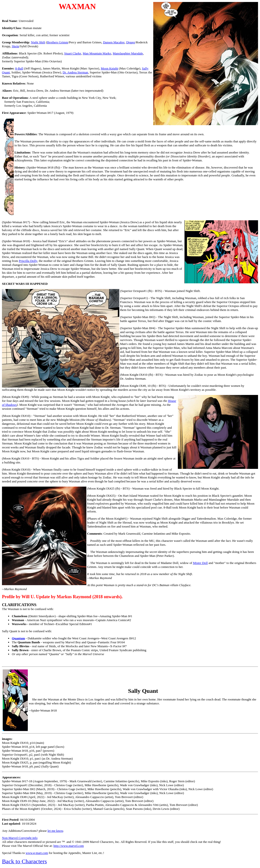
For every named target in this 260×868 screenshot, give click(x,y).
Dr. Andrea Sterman (76, 72)
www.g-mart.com (37, 853)
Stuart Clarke (73, 53)
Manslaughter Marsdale (128, 53)
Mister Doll (200, 563)
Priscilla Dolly (28, 261)
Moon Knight (109, 68)
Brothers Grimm (58, 42)
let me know (55, 831)
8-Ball (19, 68)
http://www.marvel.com (69, 846)
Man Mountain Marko (97, 53)
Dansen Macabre (114, 42)
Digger (131, 42)
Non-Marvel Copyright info (20, 838)
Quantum (18, 638)
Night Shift (38, 42)
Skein (15, 46)
